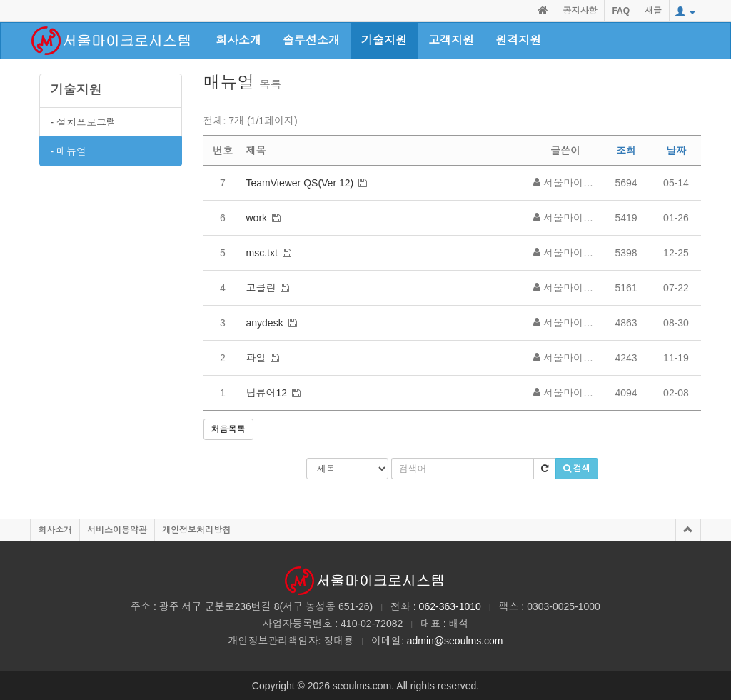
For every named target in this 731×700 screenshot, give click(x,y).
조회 (626, 151)
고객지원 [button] (451, 40)
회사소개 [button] (238, 40)
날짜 (676, 151)
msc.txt (262, 253)
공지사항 (580, 11)
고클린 (261, 288)
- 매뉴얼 (69, 151)
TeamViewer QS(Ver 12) (300, 183)
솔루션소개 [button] (311, 40)
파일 (256, 358)
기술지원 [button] (384, 40)
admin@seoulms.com (455, 641)
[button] (685, 12)
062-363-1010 (450, 606)
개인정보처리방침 (196, 530)
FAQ (621, 11)
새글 (653, 11)
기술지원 (76, 90)
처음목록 (228, 429)
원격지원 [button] (518, 40)
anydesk (265, 323)
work (257, 218)
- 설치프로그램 (84, 122)
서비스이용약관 (117, 530)
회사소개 (55, 530)
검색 (577, 469)
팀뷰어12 (267, 393)
